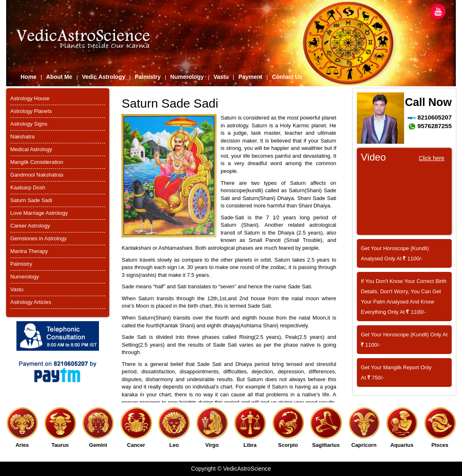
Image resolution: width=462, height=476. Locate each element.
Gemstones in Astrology (38, 238)
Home (29, 77)
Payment (250, 77)
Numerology (187, 77)
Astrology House (30, 98)
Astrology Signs (29, 124)
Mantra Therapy (29, 251)
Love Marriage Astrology (39, 213)
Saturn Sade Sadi (31, 200)
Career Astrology (30, 226)
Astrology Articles (31, 302)
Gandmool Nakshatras (37, 175)
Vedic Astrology (103, 77)
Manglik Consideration (37, 162)
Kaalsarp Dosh (28, 187)
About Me (59, 77)
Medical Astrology (31, 149)
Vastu (221, 77)
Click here (432, 158)
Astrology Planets (31, 111)
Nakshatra (22, 137)
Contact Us (287, 77)
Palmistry (148, 77)
